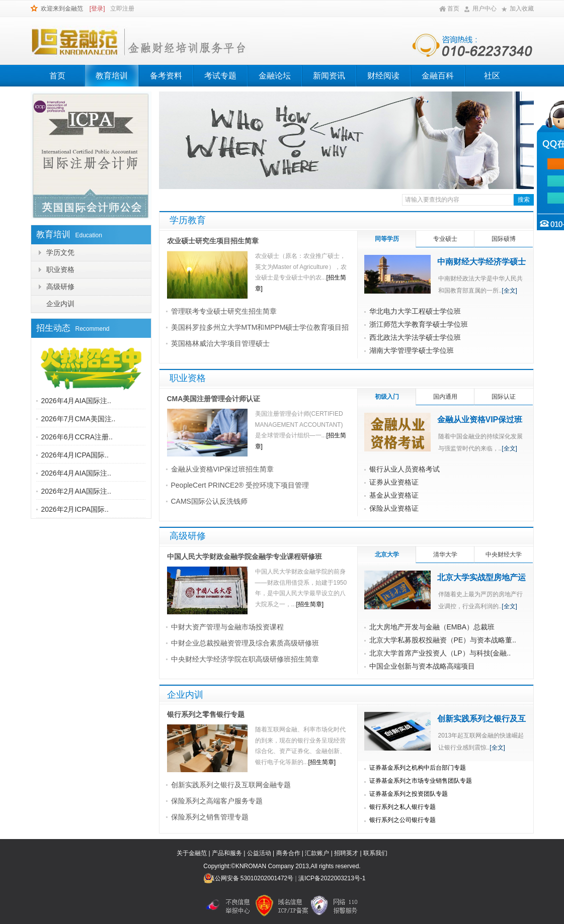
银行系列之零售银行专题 (206, 714)
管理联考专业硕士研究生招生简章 (224, 311)
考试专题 (220, 76)
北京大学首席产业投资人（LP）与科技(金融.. (440, 653)
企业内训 (60, 304)
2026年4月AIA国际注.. (76, 401)
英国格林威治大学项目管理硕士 (220, 343)
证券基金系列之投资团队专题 (409, 794)
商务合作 (288, 853)
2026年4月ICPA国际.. (75, 455)
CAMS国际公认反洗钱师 (209, 501)
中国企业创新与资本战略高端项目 (422, 666)
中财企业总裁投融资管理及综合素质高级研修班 (245, 643)
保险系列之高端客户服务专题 (217, 801)
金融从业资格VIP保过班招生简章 (223, 469)
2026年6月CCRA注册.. (77, 437)
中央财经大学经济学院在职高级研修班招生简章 (245, 659)
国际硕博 (504, 239)
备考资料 (166, 76)
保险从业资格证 (394, 508)
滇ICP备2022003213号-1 (332, 878)
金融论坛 (275, 76)
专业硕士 (445, 239)
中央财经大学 (504, 555)
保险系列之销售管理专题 (210, 817)
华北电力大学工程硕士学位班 (415, 311)
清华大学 (445, 555)
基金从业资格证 (394, 495)
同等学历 (387, 239)
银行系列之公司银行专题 (402, 820)
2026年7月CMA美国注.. (78, 419)
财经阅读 (383, 76)
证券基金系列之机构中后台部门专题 (418, 768)
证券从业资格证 (394, 482)
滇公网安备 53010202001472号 (251, 878)
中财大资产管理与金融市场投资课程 (227, 627)
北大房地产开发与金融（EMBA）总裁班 (432, 627)
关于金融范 (192, 853)
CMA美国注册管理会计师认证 (214, 399)
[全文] (509, 291)
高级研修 (60, 287)
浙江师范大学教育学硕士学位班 (419, 324)
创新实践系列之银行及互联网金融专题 (231, 785)
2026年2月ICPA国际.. (75, 509)
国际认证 (504, 397)
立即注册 (122, 9)
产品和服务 (227, 853)
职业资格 (60, 269)
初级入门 (387, 397)
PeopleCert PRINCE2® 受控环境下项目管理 (240, 485)
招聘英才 (346, 853)
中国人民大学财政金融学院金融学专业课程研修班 (245, 557)
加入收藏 (522, 9)
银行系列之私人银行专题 (402, 807)
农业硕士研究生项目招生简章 (213, 241)
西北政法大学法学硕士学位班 (415, 337)
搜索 (524, 200)
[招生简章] (310, 604)
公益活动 (259, 853)
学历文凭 (60, 252)
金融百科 (438, 76)
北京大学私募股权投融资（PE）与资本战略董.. (443, 640)
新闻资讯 (329, 76)
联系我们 (375, 853)
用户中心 (485, 9)
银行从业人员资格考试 (405, 469)
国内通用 (445, 397)
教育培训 (112, 76)
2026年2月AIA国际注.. (76, 491)
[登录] (97, 9)
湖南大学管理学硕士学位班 (412, 350)
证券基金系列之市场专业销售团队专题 (421, 781)
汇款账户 (317, 853)
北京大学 (387, 555)
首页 (453, 9)
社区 (492, 76)
